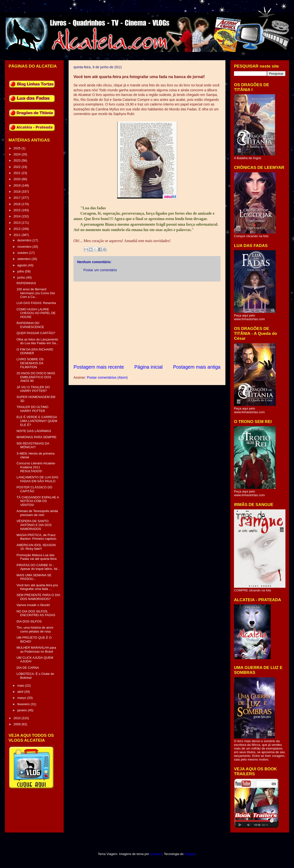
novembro (25, 247)
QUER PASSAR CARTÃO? (36, 333)
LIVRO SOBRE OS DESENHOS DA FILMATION (30, 363)
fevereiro (24, 704)
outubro (23, 253)
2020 (18, 179)
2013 (18, 223)
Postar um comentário (100, 270)
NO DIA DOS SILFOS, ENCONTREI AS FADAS (36, 613)
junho (22, 277)
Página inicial (148, 367)
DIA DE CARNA (28, 668)
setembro (24, 259)
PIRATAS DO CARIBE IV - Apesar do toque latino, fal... (38, 567)
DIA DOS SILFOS (29, 621)
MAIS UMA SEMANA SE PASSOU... (34, 577)
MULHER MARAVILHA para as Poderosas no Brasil (36, 650)
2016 (18, 204)
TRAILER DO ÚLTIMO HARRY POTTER (32, 409)
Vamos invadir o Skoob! (33, 605)
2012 (18, 229)
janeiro (23, 710)
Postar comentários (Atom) (107, 377)
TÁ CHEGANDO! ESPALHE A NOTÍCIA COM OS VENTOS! (37, 501)
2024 (18, 154)
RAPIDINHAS (26, 283)
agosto (23, 265)
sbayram (156, 854)
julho (21, 271)
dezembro (25, 240)
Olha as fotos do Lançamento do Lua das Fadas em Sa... (37, 341)
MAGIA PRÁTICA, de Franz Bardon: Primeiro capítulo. (37, 537)
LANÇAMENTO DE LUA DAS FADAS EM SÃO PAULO (37, 479)
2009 (18, 724)
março (22, 698)
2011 (18, 235)
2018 (18, 192)
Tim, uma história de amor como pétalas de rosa (35, 629)
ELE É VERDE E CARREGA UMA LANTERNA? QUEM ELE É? (37, 421)
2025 (18, 148)
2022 (18, 167)
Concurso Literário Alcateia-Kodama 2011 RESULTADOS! (36, 467)
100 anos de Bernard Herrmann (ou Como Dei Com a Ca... (36, 293)
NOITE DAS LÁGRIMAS (34, 431)
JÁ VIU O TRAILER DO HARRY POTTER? (33, 389)
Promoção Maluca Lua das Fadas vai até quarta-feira (36, 557)
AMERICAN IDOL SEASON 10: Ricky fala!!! (36, 547)
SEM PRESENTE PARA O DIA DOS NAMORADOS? (38, 597)
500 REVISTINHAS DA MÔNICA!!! (33, 445)
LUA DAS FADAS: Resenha (36, 303)
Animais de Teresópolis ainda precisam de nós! (37, 513)
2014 (18, 216)
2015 (18, 210)
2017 (18, 198)
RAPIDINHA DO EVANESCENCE (30, 325)
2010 (18, 718)
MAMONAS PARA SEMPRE (36, 437)
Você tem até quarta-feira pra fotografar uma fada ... (37, 587)
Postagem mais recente (99, 367)
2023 (18, 160)
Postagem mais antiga (197, 367)
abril (21, 692)
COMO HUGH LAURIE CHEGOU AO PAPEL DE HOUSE (36, 313)
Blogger (190, 854)
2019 (18, 185)
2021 (18, 173)
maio (21, 686)
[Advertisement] (147, 323)
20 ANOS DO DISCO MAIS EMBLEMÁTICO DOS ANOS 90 (36, 377)
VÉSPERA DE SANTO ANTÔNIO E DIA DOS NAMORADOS (34, 525)
